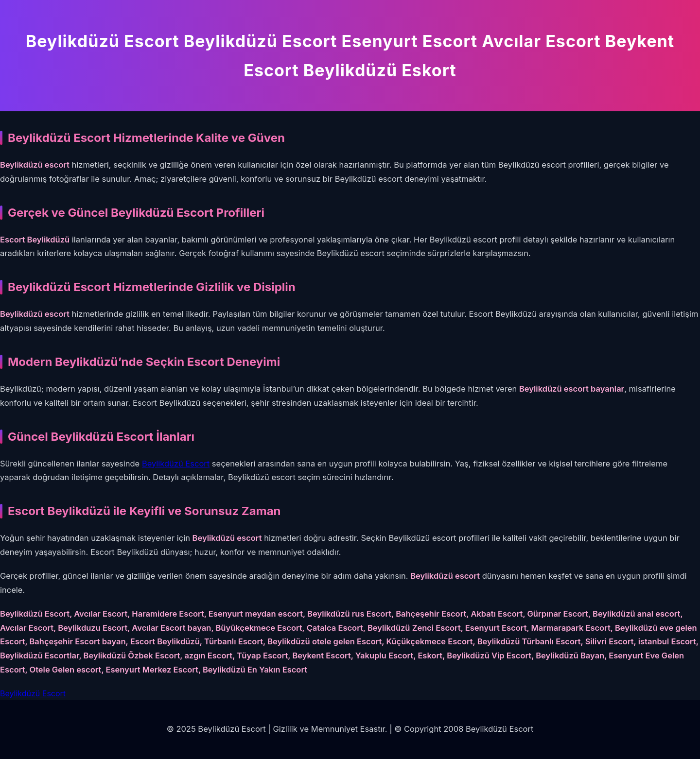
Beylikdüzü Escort (176, 464)
